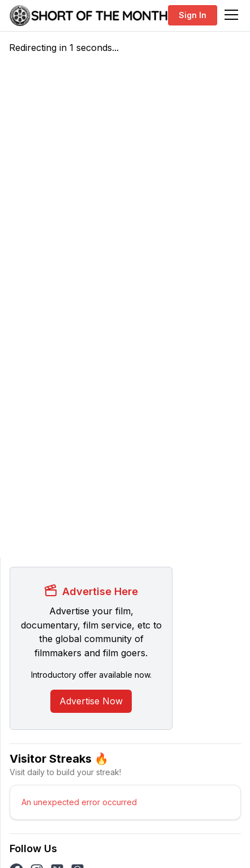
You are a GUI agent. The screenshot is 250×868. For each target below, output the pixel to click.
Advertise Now (91, 701)
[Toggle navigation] (231, 15)
